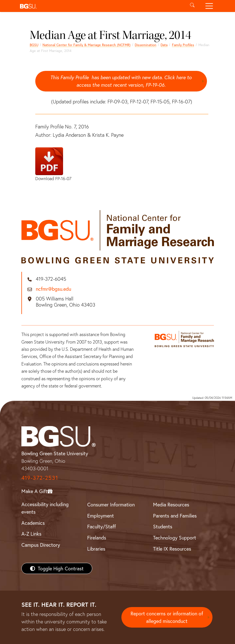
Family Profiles (183, 45)
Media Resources (171, 504)
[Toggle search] (192, 6)
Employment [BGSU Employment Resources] (101, 516)
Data (164, 45)
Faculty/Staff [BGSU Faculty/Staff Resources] (102, 527)
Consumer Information (111, 504)
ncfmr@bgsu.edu (53, 289)
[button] (101, 6)
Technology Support (175, 538)
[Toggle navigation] (209, 6)
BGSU (34, 45)
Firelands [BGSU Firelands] (97, 538)
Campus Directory (41, 545)
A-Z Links (31, 534)
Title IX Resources (172, 549)
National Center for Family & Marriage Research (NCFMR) (87, 45)
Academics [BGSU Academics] (33, 523)
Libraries (96, 549)
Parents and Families (175, 516)
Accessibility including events (45, 508)
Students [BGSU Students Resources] (163, 527)
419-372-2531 (40, 478)
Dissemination (146, 45)
